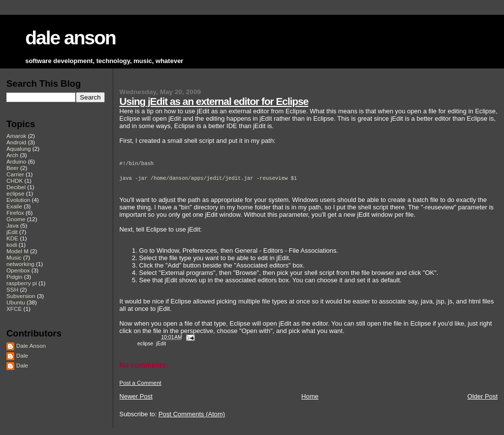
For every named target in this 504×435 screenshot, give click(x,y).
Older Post (483, 396)
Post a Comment (141, 383)
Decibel (16, 187)
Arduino (16, 161)
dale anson (70, 38)
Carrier (15, 174)
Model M (17, 251)
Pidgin (15, 277)
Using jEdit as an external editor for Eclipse (214, 101)
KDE (12, 238)
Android (16, 142)
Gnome (16, 219)
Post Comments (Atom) (192, 414)
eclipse (145, 344)
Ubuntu (16, 302)
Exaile (14, 206)
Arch (12, 155)
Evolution (18, 200)
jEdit (161, 344)
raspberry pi (22, 283)
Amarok (16, 136)
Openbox (18, 270)
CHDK (15, 181)
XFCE (14, 309)
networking (20, 264)
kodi (12, 245)
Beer (13, 168)
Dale (22, 355)
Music (14, 257)
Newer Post (136, 396)
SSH (12, 289)
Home (310, 396)
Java (13, 225)
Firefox (15, 213)
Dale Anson (31, 346)
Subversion (21, 296)
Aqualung (19, 149)
